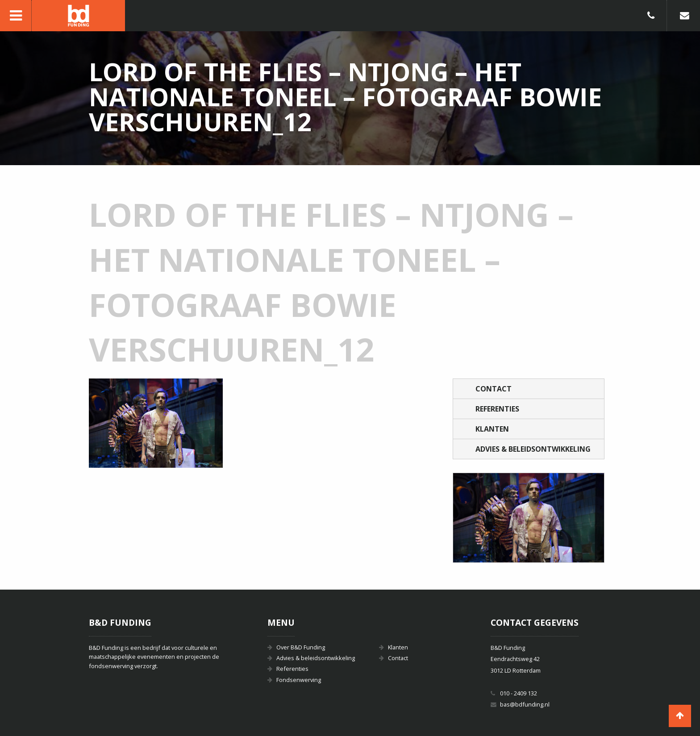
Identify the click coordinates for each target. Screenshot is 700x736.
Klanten (492, 429)
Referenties (497, 409)
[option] (529, 518)
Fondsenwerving (299, 680)
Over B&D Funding (301, 647)
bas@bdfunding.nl (525, 704)
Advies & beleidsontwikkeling (533, 449)
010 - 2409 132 (519, 693)
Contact (494, 389)
